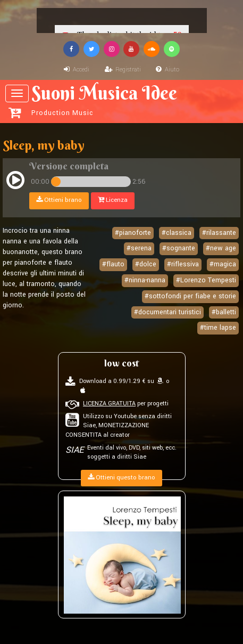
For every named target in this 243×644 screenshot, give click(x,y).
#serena (139, 249)
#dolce (146, 264)
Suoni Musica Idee (123, 100)
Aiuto (167, 70)
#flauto (113, 264)
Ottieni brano (59, 201)
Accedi (77, 70)
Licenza (113, 201)
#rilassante (219, 233)
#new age (221, 249)
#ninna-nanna (145, 280)
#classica (177, 233)
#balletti (224, 312)
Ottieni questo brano (121, 478)
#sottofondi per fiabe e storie (190, 296)
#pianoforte (133, 233)
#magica (223, 264)
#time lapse (218, 328)
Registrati (123, 70)
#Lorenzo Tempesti (206, 280)
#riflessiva (183, 264)
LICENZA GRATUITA (109, 403)
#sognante (179, 249)
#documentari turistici (167, 312)
